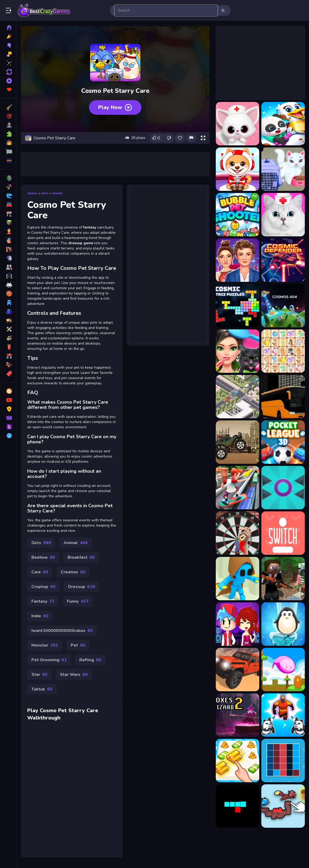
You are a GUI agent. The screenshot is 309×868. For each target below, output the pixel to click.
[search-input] (166, 10)
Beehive (43, 557)
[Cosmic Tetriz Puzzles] (238, 306)
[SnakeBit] (238, 806)
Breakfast (81, 557)
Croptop (43, 587)
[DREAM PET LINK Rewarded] (283, 351)
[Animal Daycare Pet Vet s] (238, 124)
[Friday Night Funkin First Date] (238, 624)
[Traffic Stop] (238, 397)
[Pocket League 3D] (283, 442)
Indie (40, 616)
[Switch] (283, 533)
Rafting (90, 660)
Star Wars (74, 675)
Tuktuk (42, 689)
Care (40, 572)
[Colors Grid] (283, 761)
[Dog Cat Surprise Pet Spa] (238, 351)
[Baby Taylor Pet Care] (283, 169)
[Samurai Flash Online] (238, 579)
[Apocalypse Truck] (238, 442)
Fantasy (43, 601)
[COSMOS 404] (283, 306)
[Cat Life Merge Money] (238, 761)
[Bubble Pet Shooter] (238, 215)
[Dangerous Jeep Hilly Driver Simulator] (238, 670)
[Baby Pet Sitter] (238, 169)
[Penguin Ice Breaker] (283, 624)
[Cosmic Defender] (283, 260)
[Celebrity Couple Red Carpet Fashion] (238, 260)
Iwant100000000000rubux (62, 631)
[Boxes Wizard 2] (238, 715)
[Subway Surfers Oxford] (238, 488)
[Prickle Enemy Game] (283, 488)
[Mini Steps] (283, 670)
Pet (78, 645)
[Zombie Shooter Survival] (283, 579)
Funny (78, 601)
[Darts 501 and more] (238, 533)
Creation (73, 572)
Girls (45, 193)
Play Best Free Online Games (44, 10)
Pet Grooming (49, 660)
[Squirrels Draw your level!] (283, 806)
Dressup (82, 587)
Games (32, 193)
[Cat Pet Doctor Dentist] (283, 215)
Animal (57, 193)
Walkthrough (44, 718)
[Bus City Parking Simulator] (283, 397)
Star (39, 675)
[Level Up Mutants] (283, 715)
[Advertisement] (115, 164)
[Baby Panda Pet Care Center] (283, 124)
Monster (45, 645)
